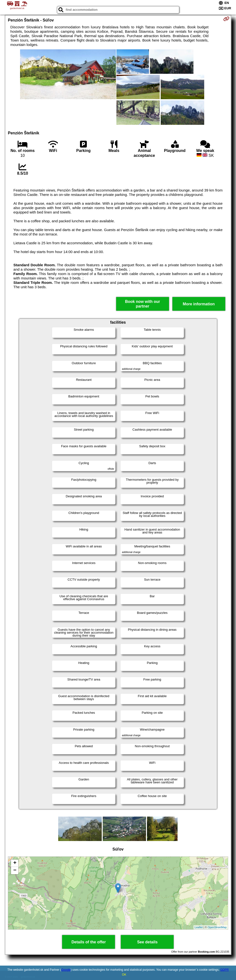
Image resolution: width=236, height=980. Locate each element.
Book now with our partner (142, 304)
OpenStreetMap (217, 927)
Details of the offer (89, 942)
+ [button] (15, 863)
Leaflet (199, 927)
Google (66, 970)
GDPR (224, 970)
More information (199, 304)
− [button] (15, 871)
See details (147, 942)
